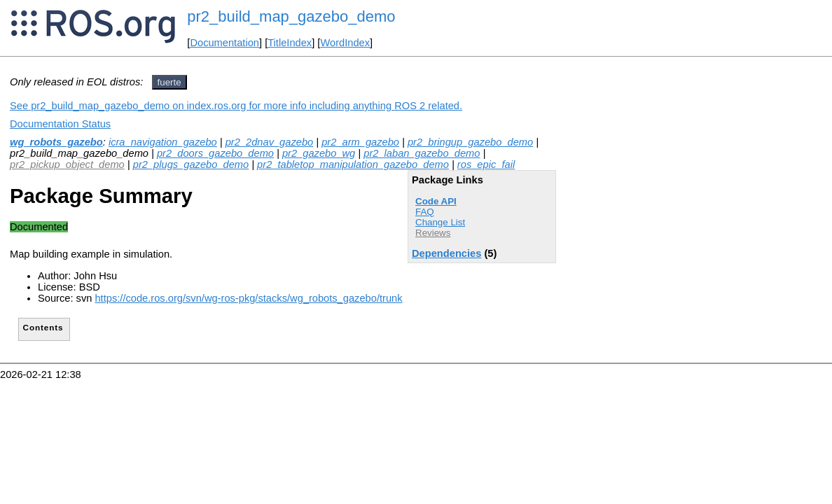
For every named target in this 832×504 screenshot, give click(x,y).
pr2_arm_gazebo (360, 142)
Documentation (224, 43)
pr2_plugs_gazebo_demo (191, 164)
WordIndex (345, 43)
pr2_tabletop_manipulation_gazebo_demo (353, 164)
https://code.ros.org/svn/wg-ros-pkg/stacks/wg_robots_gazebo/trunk (248, 298)
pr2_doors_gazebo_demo (215, 153)
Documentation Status (60, 124)
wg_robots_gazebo (56, 142)
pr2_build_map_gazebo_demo (291, 16)
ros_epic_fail (486, 164)
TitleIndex (290, 43)
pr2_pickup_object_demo (67, 164)
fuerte (169, 82)
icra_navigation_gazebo (163, 142)
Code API (436, 201)
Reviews (433, 233)
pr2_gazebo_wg (319, 153)
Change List (440, 222)
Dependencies (446, 253)
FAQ (425, 212)
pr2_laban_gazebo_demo (422, 153)
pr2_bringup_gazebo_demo (470, 142)
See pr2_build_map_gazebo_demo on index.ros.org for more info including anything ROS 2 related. (236, 106)
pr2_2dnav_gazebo (270, 142)
